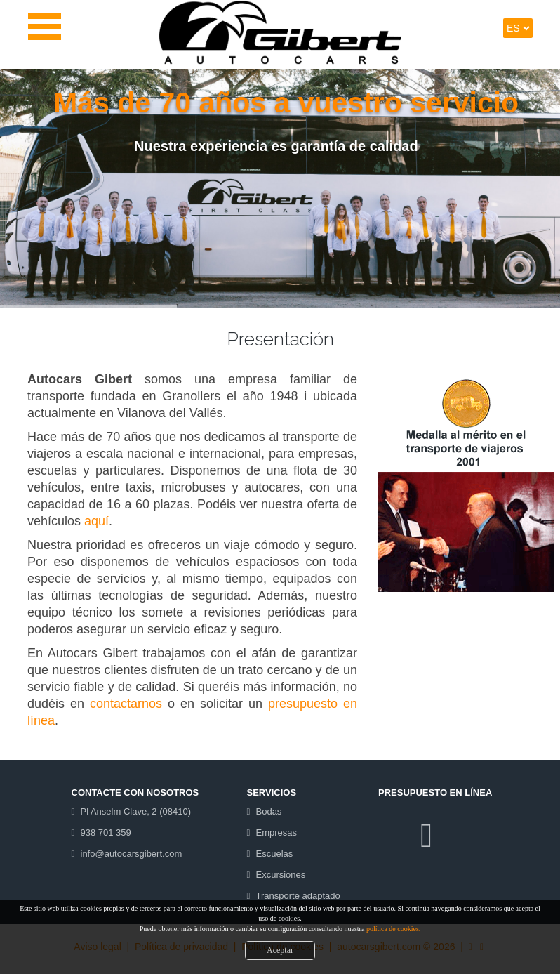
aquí (96, 521)
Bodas (269, 811)
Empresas (277, 832)
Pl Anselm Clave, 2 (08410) (136, 811)
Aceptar (280, 950)
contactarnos (126, 704)
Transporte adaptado (298, 896)
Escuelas (275, 854)
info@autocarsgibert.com (132, 854)
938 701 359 (106, 832)
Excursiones (281, 875)
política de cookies (393, 929)
